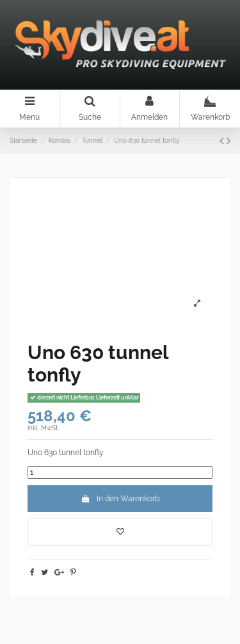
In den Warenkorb (120, 499)
